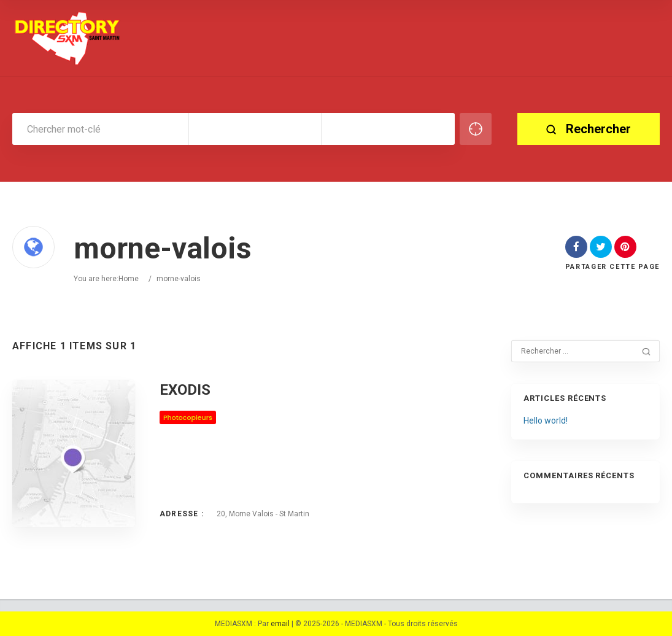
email (280, 624)
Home (129, 279)
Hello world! (546, 421)
